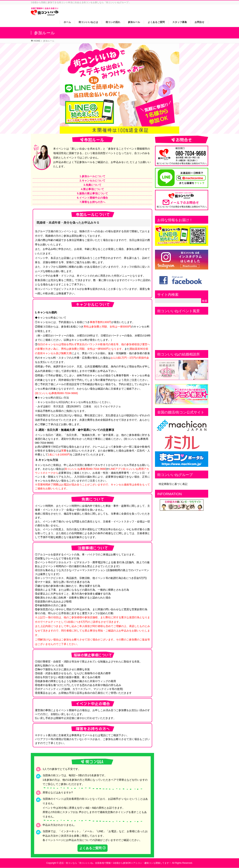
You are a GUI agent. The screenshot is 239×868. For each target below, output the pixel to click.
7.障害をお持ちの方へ (92, 202)
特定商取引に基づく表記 (173, 484)
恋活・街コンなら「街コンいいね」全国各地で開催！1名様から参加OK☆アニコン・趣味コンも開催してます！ (115, 863)
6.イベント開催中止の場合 (92, 198)
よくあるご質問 (90, 848)
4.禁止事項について (92, 189)
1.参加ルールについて (92, 176)
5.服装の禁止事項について (92, 193)
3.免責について (92, 185)
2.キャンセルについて (92, 181)
